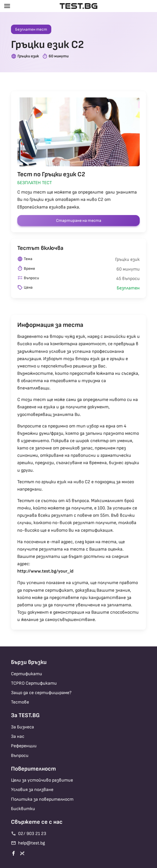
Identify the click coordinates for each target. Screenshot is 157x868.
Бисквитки (23, 809)
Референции (24, 746)
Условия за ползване (32, 790)
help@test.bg (28, 843)
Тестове (20, 702)
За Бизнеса (23, 727)
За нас (18, 736)
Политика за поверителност (42, 799)
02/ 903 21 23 (29, 834)
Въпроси (20, 756)
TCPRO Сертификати (34, 683)
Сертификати (27, 674)
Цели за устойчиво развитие (42, 780)
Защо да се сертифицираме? (41, 693)
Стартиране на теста (79, 221)
